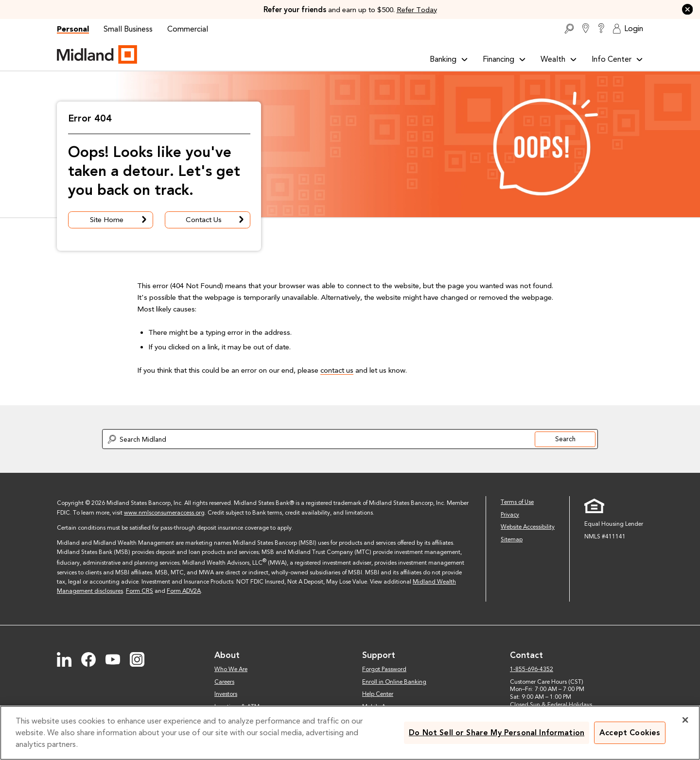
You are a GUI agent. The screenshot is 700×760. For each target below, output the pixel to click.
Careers (224, 682)
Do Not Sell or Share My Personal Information (497, 733)
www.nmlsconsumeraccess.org (164, 513)
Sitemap (512, 539)
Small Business (128, 29)
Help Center (378, 694)
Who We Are (231, 669)
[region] (350, 733)
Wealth (559, 59)
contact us (337, 370)
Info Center (617, 59)
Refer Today (417, 10)
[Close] (685, 720)
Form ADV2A (184, 591)
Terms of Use (517, 502)
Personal (73, 29)
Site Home (119, 220)
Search (565, 439)
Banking (449, 59)
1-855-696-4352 (532, 669)
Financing (504, 59)
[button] (688, 9)
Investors (226, 694)
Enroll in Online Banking (394, 682)
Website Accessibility (528, 527)
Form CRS (140, 591)
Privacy (510, 515)
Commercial (188, 29)
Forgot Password (384, 669)
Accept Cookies (630, 733)
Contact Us (216, 220)
